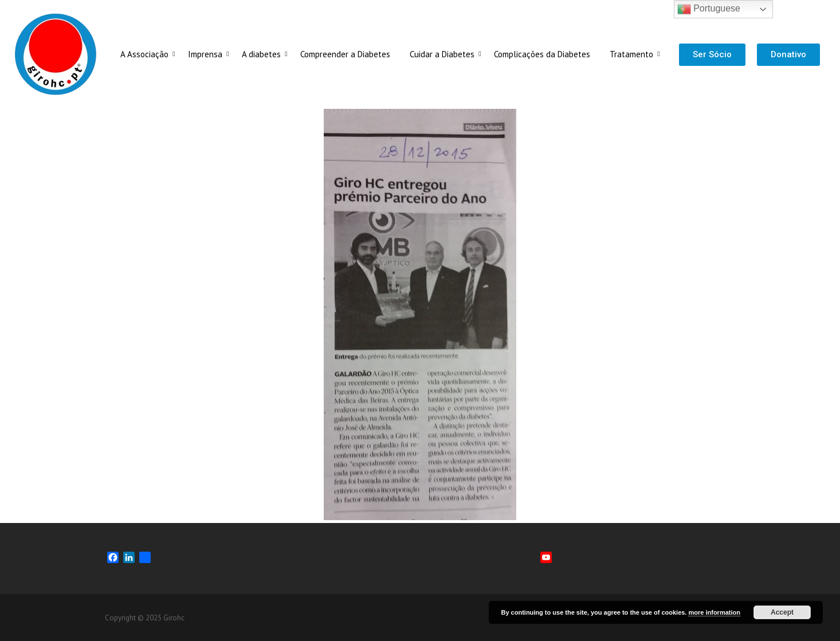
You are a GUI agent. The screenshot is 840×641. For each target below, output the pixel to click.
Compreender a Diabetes (345, 54)
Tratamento (633, 54)
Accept (782, 612)
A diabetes (263, 54)
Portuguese (709, 9)
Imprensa (207, 54)
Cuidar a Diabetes (444, 54)
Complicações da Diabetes (542, 54)
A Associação (146, 54)
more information (714, 612)
